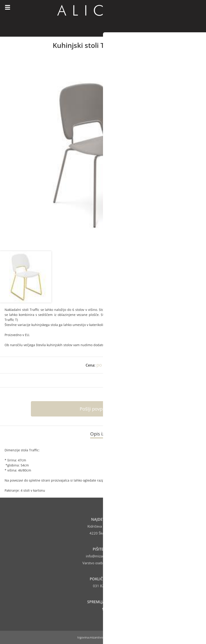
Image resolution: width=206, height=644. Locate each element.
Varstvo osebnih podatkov (103, 563)
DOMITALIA (134, 310)
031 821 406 (103, 586)
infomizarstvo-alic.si (103, 556)
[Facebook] (103, 609)
